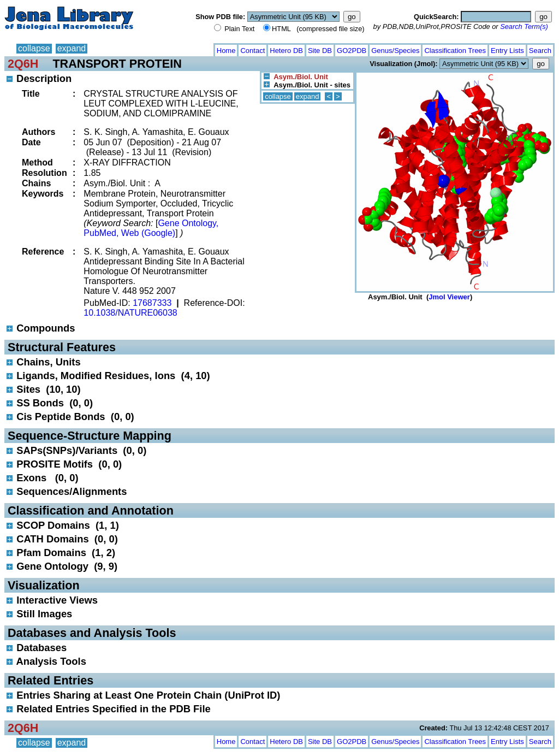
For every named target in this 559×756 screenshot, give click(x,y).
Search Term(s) (524, 26)
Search (540, 51)
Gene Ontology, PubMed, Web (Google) (151, 228)
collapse (34, 48)
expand (72, 48)
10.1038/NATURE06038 (130, 313)
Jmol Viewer (449, 297)
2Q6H (23, 64)
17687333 (152, 303)
